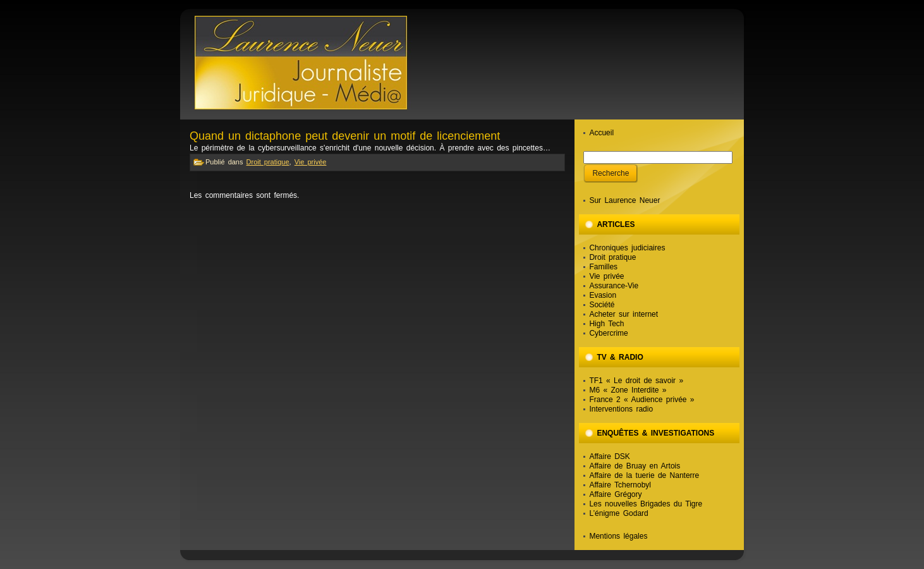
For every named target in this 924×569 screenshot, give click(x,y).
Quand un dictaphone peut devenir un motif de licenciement (345, 136)
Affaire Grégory (615, 494)
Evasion (603, 295)
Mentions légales (618, 536)
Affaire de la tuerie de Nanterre (644, 475)
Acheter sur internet (623, 314)
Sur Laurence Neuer (624, 200)
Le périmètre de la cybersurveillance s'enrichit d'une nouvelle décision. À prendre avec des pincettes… (370, 148)
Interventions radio (621, 409)
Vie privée (311, 162)
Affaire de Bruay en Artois (635, 466)
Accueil (601, 133)
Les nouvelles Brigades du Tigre (646, 504)
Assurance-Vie (614, 286)
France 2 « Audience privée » (641, 400)
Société (602, 305)
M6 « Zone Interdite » (628, 390)
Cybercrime (608, 333)
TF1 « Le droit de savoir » (636, 381)
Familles (603, 267)
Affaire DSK (609, 456)
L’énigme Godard (618, 513)
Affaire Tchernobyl (620, 485)
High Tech (606, 324)
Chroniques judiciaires (627, 248)
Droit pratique (268, 162)
